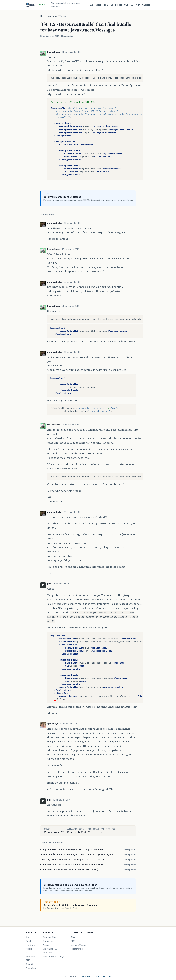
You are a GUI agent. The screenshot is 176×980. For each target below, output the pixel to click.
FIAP (73, 941)
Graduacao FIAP (50, 949)
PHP (138, 5)
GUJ (42, 16)
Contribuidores (99, 976)
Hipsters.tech (77, 949)
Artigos (46, 945)
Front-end (52, 16)
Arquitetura (31, 968)
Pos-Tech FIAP (50, 953)
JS (132, 5)
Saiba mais (86, 976)
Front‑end (108, 5)
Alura (73, 937)
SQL (126, 5)
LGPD (109, 976)
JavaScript (31, 956)
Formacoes (48, 941)
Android (146, 5)
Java (91, 5)
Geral (98, 5)
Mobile (119, 5)
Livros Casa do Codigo (54, 956)
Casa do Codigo (79, 945)
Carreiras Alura (50, 937)
